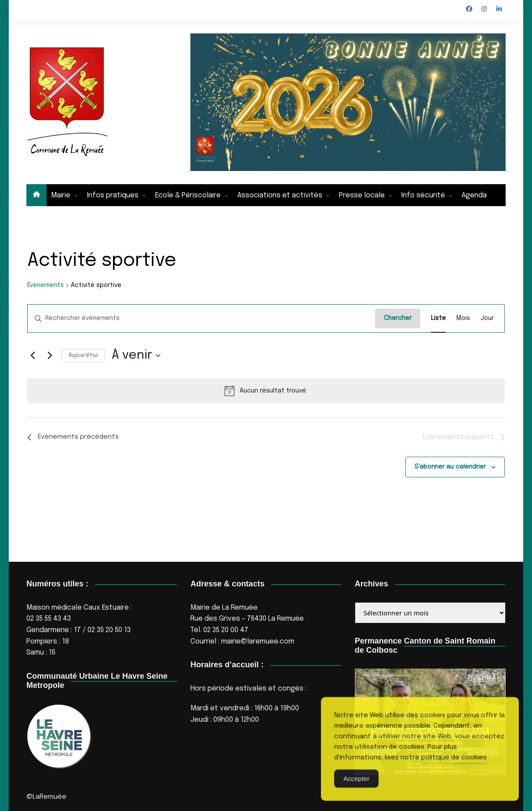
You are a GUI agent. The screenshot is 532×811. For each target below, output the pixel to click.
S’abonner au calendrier (450, 467)
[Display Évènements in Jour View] (487, 318)
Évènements (46, 285)
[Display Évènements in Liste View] (438, 318)
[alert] (266, 391)
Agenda (474, 195)
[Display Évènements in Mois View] (463, 318)
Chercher (398, 318)
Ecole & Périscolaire (188, 195)
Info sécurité (423, 195)
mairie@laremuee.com (258, 642)
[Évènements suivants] (50, 356)
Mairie (61, 195)
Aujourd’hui (83, 356)
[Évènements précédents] (33, 356)
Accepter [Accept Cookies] (356, 794)
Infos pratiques (113, 195)
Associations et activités (280, 195)
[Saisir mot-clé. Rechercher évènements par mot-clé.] (201, 318)
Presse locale (362, 195)
